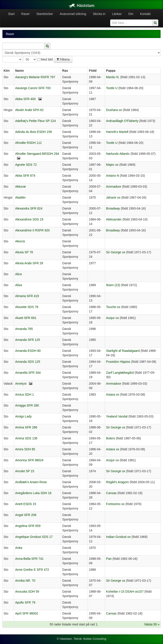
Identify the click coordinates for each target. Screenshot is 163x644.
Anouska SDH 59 (27, 592)
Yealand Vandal (117, 416)
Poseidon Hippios (118, 362)
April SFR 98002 (27, 613)
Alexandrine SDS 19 (29, 219)
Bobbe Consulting (95, 639)
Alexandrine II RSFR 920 (32, 230)
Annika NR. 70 (25, 581)
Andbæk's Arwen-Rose (31, 482)
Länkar (117, 14)
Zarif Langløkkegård (120, 373)
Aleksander (114, 219)
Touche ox (113, 307)
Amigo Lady (23, 416)
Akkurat (20, 187)
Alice (19, 274)
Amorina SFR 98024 (29, 460)
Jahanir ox (113, 197)
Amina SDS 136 (26, 438)
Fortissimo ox (115, 504)
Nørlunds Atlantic (118, 154)
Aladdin (20, 197)
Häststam (82, 6)
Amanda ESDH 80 (28, 351)
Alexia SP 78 (24, 252)
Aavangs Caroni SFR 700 (33, 88)
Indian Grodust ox (119, 537)
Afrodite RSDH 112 (28, 143)
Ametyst (21, 384)
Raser (26, 14)
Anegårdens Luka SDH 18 (33, 493)
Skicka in (99, 14)
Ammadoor (114, 187)
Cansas (111, 493)
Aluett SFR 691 (26, 318)
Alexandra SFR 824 (29, 208)
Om (131, 14)
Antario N (113, 176)
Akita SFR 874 (25, 176)
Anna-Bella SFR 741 (29, 559)
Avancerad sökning (73, 14)
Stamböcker (45, 14)
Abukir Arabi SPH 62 (29, 110)
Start (11, 14)
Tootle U (112, 88)
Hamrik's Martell (117, 132)
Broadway (113, 208)
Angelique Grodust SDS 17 (34, 537)
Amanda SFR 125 (28, 340)
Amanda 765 (24, 329)
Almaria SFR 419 (27, 296)
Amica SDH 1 (25, 394)
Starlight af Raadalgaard (123, 351)
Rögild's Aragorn (118, 482)
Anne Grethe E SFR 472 (32, 570)
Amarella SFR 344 (28, 373)
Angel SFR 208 (26, 515)
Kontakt (145, 14)
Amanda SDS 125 (28, 362)
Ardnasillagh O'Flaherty (122, 121)
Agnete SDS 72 (26, 165)
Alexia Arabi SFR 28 (29, 263)
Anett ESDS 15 (26, 504)
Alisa (19, 285)
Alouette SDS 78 (27, 307)
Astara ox (113, 394)
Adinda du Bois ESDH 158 (33, 132)
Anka (19, 548)
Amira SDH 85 (25, 449)
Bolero (111, 438)
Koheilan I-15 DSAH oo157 (125, 592)
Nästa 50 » (152, 624)
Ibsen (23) (113, 285)
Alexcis (20, 241)
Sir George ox (116, 252)
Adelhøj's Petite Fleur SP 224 (35, 121)
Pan (109, 559)
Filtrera (63, 59)
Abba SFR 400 (25, 99)
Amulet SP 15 (25, 471)
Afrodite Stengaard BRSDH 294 (37, 154)
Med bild (45, 59)
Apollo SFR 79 (25, 602)
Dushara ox (114, 110)
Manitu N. (113, 77)
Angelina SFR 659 (28, 526)
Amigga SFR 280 (27, 405)
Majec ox (112, 165)
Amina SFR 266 (26, 427)
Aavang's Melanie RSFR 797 (35, 77)
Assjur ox (113, 318)
